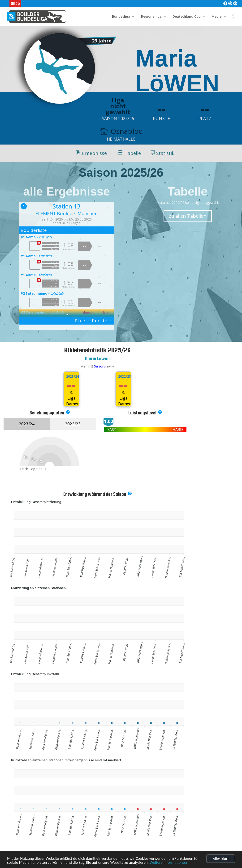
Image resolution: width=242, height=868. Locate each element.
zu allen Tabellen (188, 216)
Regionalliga (151, 17)
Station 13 (67, 206)
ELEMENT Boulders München (67, 213)
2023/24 (71, 376)
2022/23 (123, 376)
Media (217, 17)
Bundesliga (121, 17)
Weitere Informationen (168, 863)
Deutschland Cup (187, 17)
